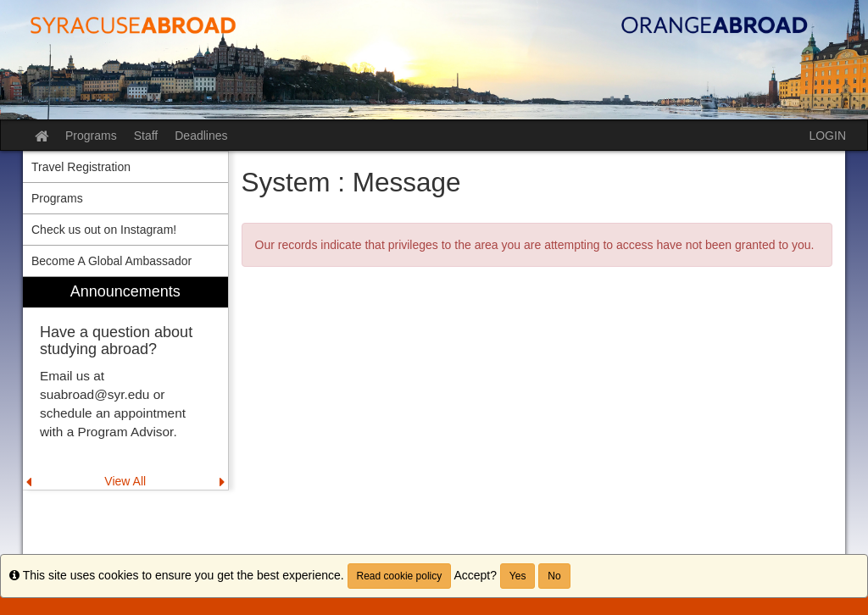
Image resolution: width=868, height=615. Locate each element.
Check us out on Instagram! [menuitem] (104, 230)
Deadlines (201, 136)
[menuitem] (125, 383)
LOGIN (827, 136)
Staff (146, 136)
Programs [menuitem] (57, 198)
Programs (91, 136)
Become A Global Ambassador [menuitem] (111, 261)
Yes (518, 576)
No (554, 576)
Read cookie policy (400, 576)
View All (125, 481)
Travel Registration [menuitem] (81, 167)
